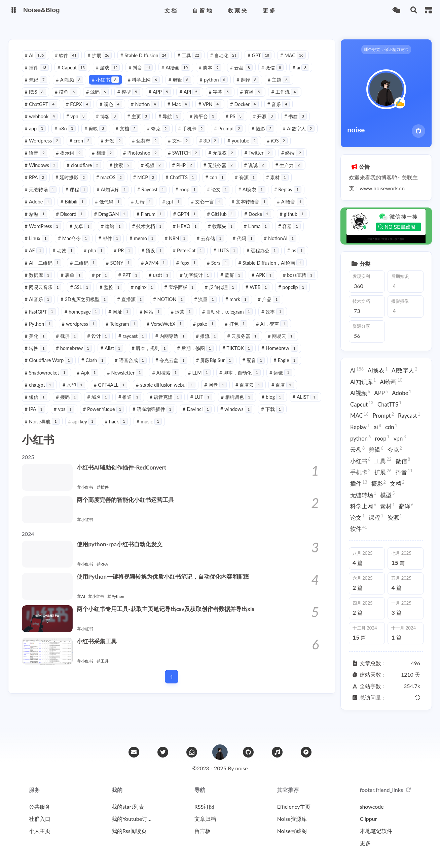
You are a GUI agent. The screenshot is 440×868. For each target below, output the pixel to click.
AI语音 (40, 222)
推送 (230, 405)
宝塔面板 (285, 295)
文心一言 (244, 209)
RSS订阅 (204, 807)
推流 (281, 344)
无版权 (253, 160)
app (37, 136)
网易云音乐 (148, 295)
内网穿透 (245, 344)
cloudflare (117, 173)
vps (172, 417)
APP (161, 100)
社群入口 (40, 819)
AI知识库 (145, 197)
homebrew (152, 356)
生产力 (40, 185)
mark (69, 319)
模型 (130, 100)
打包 (38, 344)
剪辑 (181, 87)
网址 (216, 319)
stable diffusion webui (280, 393)
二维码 (153, 270)
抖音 (142, 75)
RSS (37, 100)
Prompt (230, 136)
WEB (79, 307)
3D (251, 148)
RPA (73, 185)
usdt (235, 283)
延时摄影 (109, 185)
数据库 (114, 283)
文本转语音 (287, 209)
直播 (253, 100)
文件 (221, 148)
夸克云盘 (258, 368)
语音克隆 (266, 405)
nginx (248, 295)
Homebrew (84, 368)
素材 (38, 197)
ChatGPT (42, 112)
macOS (148, 185)
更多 (365, 843)
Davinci (41, 429)
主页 (140, 124)
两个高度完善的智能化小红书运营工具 (130, 507)
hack (227, 429)
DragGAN (148, 222)
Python (131, 332)
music (260, 429)
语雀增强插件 (261, 417)
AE (77, 258)
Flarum (188, 222)
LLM (38, 393)
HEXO (223, 234)
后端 (180, 209)
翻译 (249, 87)
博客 (109, 124)
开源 (266, 124)
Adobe (76, 209)
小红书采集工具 (100, 649)
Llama (294, 234)
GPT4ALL (225, 393)
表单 (148, 283)
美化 (109, 344)
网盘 (38, 405)
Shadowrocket (159, 380)
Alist (190, 356)
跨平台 (205, 124)
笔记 (38, 87)
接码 (167, 405)
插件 (38, 75)
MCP (182, 185)
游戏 (109, 75)
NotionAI (42, 258)
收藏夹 (259, 234)
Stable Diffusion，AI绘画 (59, 283)
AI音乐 (151, 307)
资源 (284, 185)
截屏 (140, 344)
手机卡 (193, 136)
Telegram (214, 332)
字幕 (222, 100)
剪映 (97, 136)
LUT (301, 405)
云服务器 (42, 356)
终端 (38, 173)
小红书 (107, 87)
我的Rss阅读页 (129, 831)
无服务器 (252, 173)
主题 (280, 87)
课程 (109, 197)
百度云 (71, 405)
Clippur (369, 819)
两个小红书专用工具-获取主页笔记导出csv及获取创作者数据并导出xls (172, 617)
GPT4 (223, 222)
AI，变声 (74, 344)
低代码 (146, 209)
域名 (198, 405)
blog (78, 417)
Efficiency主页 (294, 807)
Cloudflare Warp (135, 368)
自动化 (226, 63)
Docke (295, 222)
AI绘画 (177, 75)
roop (220, 197)
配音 (84, 380)
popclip (114, 307)
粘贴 (74, 222)
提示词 (100, 160)
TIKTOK (41, 368)
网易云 (81, 356)
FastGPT (137, 319)
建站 (149, 234)
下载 (116, 429)
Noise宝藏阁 (292, 831)
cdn (253, 185)
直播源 (243, 307)
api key (193, 429)
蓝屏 (38, 295)
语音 (67, 160)
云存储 (243, 246)
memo (176, 246)
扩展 (101, 63)
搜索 (154, 173)
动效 (106, 258)
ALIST (111, 417)
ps (76, 270)
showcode (372, 807)
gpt (210, 209)
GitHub (259, 222)
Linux (70, 246)
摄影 (264, 136)
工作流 (286, 100)
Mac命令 (107, 246)
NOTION (282, 307)
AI (37, 63)
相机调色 (42, 417)
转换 (114, 356)
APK (69, 295)
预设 (196, 258)
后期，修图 (274, 356)
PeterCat (231, 258)
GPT (261, 63)
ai (302, 75)
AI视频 (71, 87)
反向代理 (42, 307)
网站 (247, 319)
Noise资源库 (292, 819)
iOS (37, 160)
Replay (40, 209)
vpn (78, 124)
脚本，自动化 (78, 393)
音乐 (280, 112)
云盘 (243, 75)
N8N (209, 246)
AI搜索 (278, 380)
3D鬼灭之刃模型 (197, 307)
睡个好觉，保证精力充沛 (384, 56)
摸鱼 (68, 100)
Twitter (289, 160)
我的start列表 (128, 807)
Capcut (74, 75)
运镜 (119, 393)
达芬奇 (188, 148)
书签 (297, 124)
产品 (101, 319)
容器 (38, 246)
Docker (246, 112)
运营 (279, 319)
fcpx (256, 270)
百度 (105, 405)
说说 (288, 173)
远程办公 (42, 270)
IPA (142, 417)
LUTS (268, 258)
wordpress (171, 332)
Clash (179, 368)
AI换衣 (285, 197)
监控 (216, 295)
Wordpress (85, 148)
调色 (113, 112)
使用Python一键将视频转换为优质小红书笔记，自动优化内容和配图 (170, 584)
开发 (154, 148)
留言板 (203, 831)
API (191, 100)
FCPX (80, 112)
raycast (206, 344)
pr (177, 283)
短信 (136, 405)
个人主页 (40, 831)
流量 (38, 319)
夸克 (160, 136)
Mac (180, 112)
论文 (251, 197)
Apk (200, 380)
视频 (185, 173)
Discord (108, 222)
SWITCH (215, 160)
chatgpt (154, 393)
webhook (43, 124)
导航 (171, 124)
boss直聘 (105, 295)
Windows (74, 173)
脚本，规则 (228, 356)
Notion (146, 112)
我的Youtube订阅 (132, 819)
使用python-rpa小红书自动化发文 (123, 552)
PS (236, 124)
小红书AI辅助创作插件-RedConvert (125, 475)
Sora (287, 270)
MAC (295, 63)
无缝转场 (74, 197)
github (40, 234)
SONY (188, 270)
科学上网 (145, 87)
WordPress (80, 234)
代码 (277, 246)
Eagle (116, 380)
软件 (68, 63)
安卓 (118, 234)
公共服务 (40, 807)
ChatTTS (219, 185)
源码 (99, 100)
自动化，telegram (51, 332)
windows (80, 429)
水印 (188, 393)
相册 (134, 160)
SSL (185, 295)
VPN (211, 112)
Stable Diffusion (146, 63)
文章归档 (205, 819)
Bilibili (111, 209)
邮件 (142, 246)
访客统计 (272, 283)
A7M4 (223, 270)
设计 (172, 344)
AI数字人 (42, 148)
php (137, 258)
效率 (97, 332)
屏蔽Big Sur (45, 380)
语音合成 (217, 368)
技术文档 (185, 234)
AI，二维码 (112, 270)
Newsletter (237, 380)
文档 (128, 136)
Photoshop (172, 160)
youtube (285, 148)
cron (123, 148)
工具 (191, 63)
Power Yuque (211, 417)
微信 (274, 75)
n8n (66, 136)
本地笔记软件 (376, 831)
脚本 (211, 75)
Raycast (185, 197)
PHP (216, 173)
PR (166, 258)
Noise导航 (153, 429)
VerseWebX (257, 332)
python (215, 87)
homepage (178, 319)
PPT (205, 283)
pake (297, 332)
